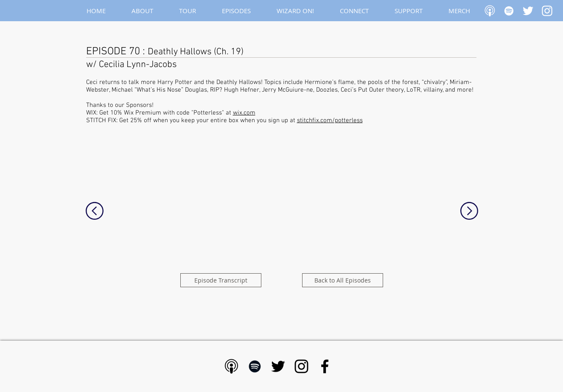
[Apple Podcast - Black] (231, 366)
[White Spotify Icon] (509, 11)
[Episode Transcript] (221, 280)
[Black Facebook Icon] (325, 366)
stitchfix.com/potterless (330, 120)
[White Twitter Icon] (528, 11)
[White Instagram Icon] (547, 11)
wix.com (244, 113)
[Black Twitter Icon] (278, 366)
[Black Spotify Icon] (255, 366)
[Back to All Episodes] (343, 280)
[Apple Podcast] (490, 11)
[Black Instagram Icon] (301, 366)
